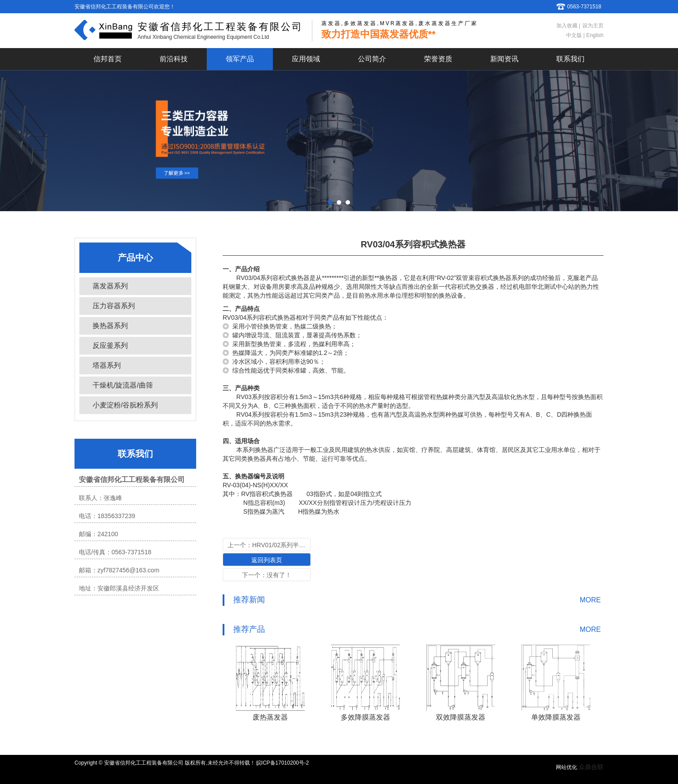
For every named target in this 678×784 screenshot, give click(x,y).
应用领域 (306, 59)
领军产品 (240, 59)
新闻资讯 (504, 59)
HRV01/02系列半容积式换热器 (294, 545)
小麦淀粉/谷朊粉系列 (125, 405)
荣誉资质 (438, 59)
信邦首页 (108, 59)
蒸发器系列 (110, 286)
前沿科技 (174, 59)
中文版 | (575, 35)
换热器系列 (110, 326)
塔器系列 (107, 365)
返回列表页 (267, 560)
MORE (590, 600)
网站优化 (566, 767)
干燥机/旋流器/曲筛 (123, 385)
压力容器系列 (114, 306)
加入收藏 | (568, 26)
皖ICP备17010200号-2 (283, 763)
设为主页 (593, 26)
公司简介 (372, 59)
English (594, 35)
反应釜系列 (110, 345)
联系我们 (570, 59)
